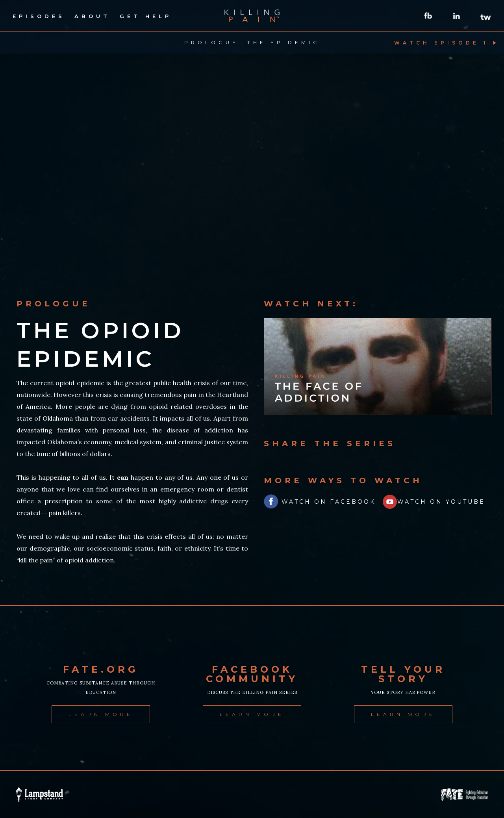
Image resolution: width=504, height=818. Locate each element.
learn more (101, 714)
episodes (39, 16)
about (92, 16)
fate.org (101, 670)
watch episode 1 (441, 43)
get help (146, 16)
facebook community (252, 674)
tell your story (403, 674)
